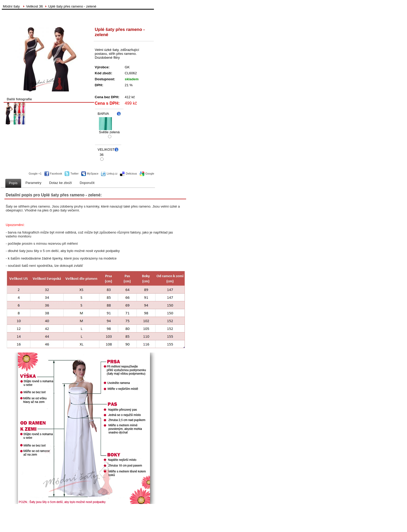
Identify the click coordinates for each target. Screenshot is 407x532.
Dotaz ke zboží (60, 183)
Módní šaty (12, 6)
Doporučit (87, 183)
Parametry (33, 183)
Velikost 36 (35, 6)
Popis (13, 183)
